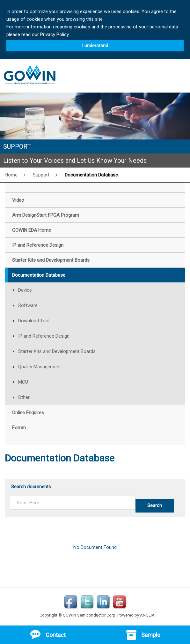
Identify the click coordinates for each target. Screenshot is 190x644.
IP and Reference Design (44, 336)
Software (28, 305)
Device (25, 290)
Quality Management (40, 367)
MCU (23, 382)
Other (24, 397)
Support (41, 175)
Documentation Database (91, 175)
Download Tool (34, 321)
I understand (95, 46)
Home (11, 175)
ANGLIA (147, 615)
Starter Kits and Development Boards (57, 351)
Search (155, 505)
